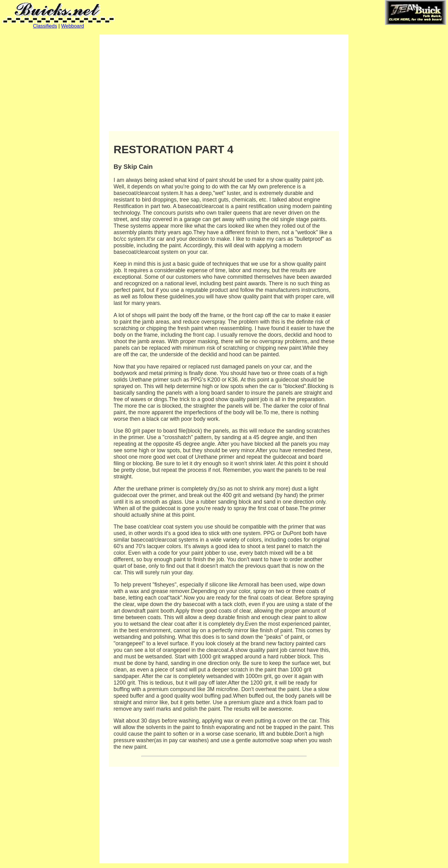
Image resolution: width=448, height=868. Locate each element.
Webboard (72, 26)
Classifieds (45, 26)
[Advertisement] (224, 83)
